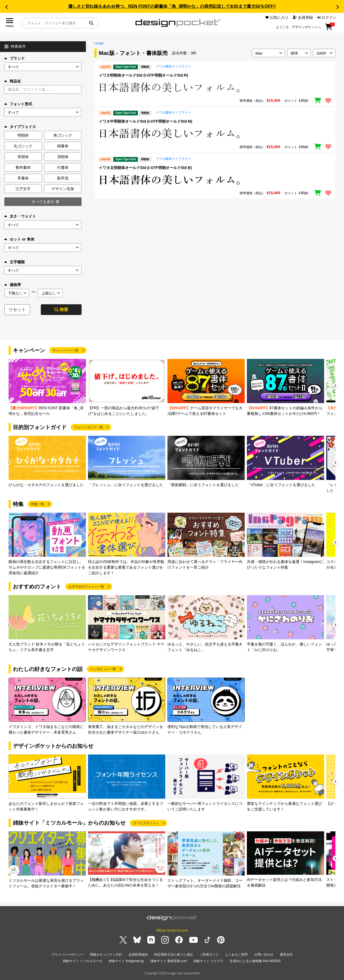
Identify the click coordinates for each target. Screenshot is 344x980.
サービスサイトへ (146, 823)
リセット (17, 309)
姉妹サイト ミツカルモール (83, 961)
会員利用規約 (138, 955)
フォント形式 (18, 104)
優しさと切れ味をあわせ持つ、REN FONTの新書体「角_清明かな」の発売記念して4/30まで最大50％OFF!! (172, 6)
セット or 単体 (19, 239)
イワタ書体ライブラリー (173, 66)
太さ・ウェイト (20, 216)
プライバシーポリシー (67, 955)
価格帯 (13, 285)
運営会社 (286, 955)
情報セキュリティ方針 (106, 955)
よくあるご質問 (236, 955)
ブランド (14, 58)
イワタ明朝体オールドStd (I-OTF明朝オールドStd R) (143, 75)
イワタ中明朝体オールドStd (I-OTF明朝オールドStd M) (145, 121)
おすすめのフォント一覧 (86, 587)
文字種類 (14, 262)
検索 (61, 309)
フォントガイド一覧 (89, 427)
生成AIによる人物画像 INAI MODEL (255, 961)
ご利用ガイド (209, 955)
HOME (99, 43)
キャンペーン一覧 (65, 350)
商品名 (13, 81)
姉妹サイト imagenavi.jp (126, 961)
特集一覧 (38, 504)
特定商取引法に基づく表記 (174, 955)
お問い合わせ (264, 955)
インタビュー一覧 (103, 669)
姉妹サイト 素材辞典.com (169, 961)
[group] (47, 388)
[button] (6, 7)
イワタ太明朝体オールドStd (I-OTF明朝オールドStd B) (145, 168)
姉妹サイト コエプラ (208, 961)
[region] (215, 87)
